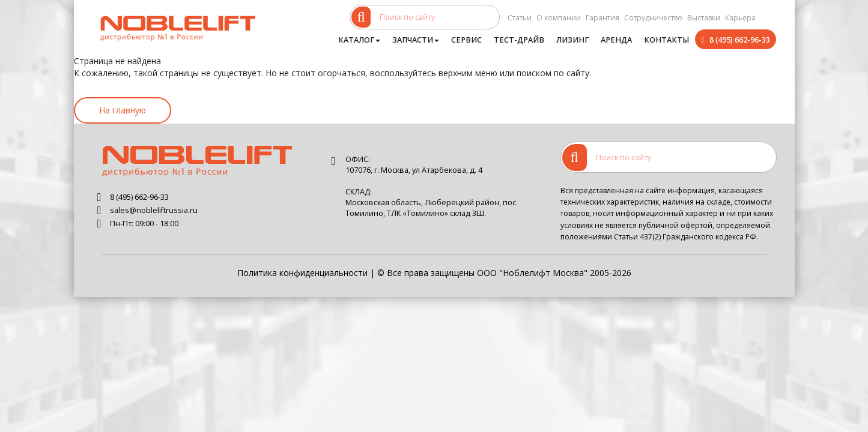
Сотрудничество (653, 18)
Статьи (520, 18)
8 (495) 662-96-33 (740, 40)
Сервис (466, 40)
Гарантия (602, 18)
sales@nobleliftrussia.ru (154, 210)
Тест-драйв (519, 40)
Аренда (616, 40)
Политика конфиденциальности (302, 273)
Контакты (666, 40)
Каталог (359, 40)
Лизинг (572, 40)
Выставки (704, 18)
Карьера (740, 18)
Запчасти (416, 40)
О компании (559, 18)
